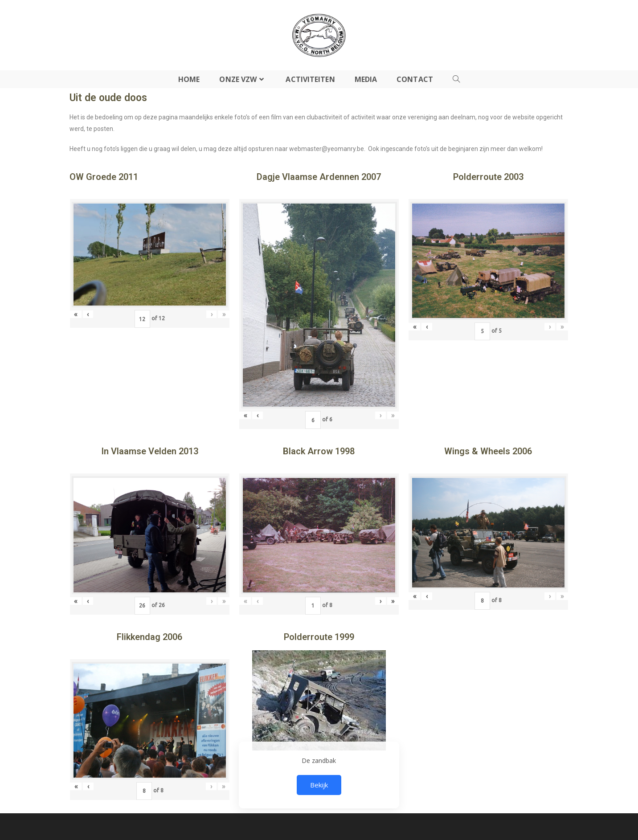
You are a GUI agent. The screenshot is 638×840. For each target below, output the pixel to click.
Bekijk (319, 785)
